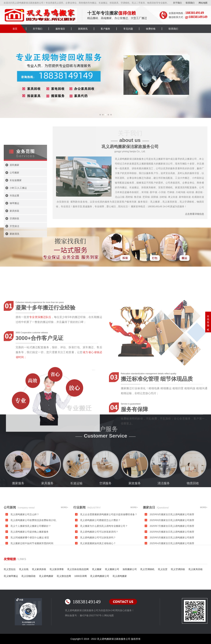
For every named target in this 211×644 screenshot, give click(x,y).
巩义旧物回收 (29, 576)
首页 (15, 29)
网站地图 (203, 3)
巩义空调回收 (178, 569)
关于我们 (177, 3)
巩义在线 (24, 569)
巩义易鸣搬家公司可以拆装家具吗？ (99, 549)
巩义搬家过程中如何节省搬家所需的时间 (32, 561)
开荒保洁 (14, 259)
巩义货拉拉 (10, 569)
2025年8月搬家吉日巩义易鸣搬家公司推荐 (172, 538)
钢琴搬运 (14, 236)
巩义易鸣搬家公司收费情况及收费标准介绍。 (34, 538)
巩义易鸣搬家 (46, 576)
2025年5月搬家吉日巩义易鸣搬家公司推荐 (172, 555)
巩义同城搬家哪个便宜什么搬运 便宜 (30, 555)
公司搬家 (14, 206)
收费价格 (151, 29)
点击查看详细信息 (195, 214)
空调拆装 (14, 252)
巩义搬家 (97, 569)
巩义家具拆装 (39, 569)
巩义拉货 (163, 569)
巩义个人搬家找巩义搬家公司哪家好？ (31, 544)
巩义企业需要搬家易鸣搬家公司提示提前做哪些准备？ (109, 532)
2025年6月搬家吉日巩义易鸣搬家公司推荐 (172, 549)
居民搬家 (14, 198)
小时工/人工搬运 (18, 221)
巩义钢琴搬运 (11, 576)
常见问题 (128, 29)
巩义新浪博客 (57, 569)
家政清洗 (14, 267)
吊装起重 (14, 229)
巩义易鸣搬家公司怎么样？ (25, 532)
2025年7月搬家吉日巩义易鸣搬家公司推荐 (172, 544)
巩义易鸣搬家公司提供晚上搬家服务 (30, 549)
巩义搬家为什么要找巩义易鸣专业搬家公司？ (104, 544)
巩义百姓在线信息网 (78, 569)
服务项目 (60, 29)
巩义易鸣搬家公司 (100, 576)
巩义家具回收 (196, 569)
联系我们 (190, 3)
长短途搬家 (16, 213)
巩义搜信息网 (64, 576)
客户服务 (105, 29)
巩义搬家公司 (112, 569)
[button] (100, 115)
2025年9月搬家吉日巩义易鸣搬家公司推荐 (172, 532)
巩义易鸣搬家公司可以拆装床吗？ (98, 555)
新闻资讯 (83, 29)
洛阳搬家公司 (130, 569)
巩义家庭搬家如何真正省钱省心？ (98, 561)
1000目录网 (81, 576)
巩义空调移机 (147, 569)
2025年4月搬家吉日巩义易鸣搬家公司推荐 (172, 561)
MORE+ (64, 525)
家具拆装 (14, 244)
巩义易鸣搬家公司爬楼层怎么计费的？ (100, 538)
